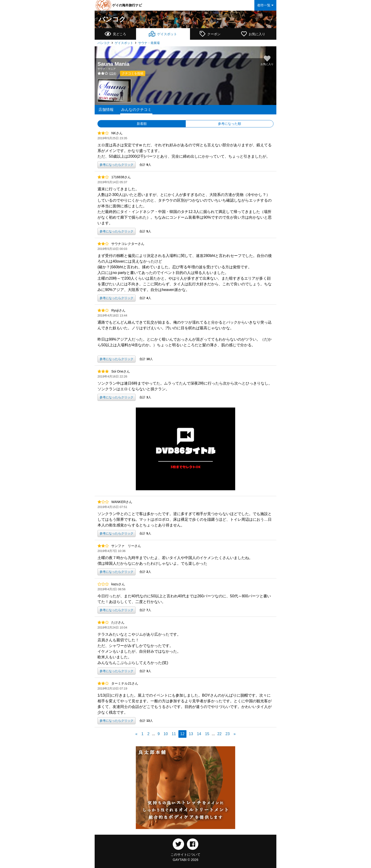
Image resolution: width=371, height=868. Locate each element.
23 (228, 734)
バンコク (112, 19)
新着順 (142, 124)
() (107, 73)
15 (207, 734)
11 (174, 734)
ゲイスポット (124, 43)
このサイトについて (185, 855)
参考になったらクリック (117, 165)
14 (199, 734)
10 (166, 734)
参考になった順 (230, 124)
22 (220, 734)
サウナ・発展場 (149, 43)
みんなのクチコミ (136, 110)
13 (191, 734)
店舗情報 (106, 110)
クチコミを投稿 (133, 73)
